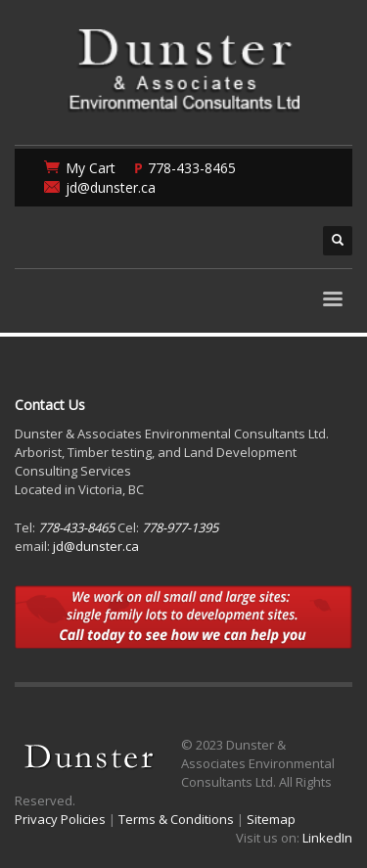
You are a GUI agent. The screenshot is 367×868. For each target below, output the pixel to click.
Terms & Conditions (176, 819)
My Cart (91, 168)
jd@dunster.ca (111, 187)
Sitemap (271, 819)
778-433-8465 (192, 168)
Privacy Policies (60, 819)
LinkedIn (327, 838)
